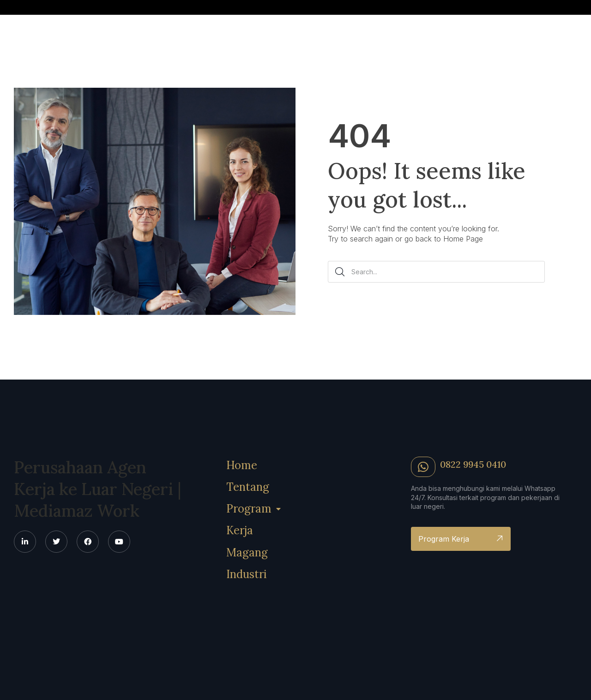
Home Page (463, 239)
